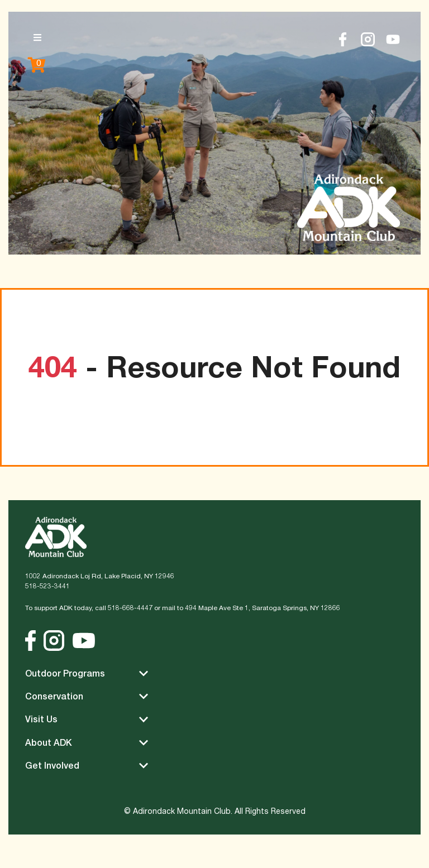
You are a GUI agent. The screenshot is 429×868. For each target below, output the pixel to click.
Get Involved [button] (87, 766)
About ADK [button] (87, 743)
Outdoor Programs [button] (87, 673)
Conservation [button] (87, 696)
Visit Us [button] (87, 719)
